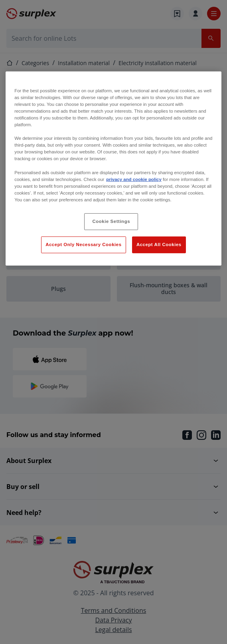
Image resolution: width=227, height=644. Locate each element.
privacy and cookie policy (134, 179)
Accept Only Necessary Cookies (83, 244)
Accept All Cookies (159, 244)
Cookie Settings (112, 221)
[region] (113, 169)
